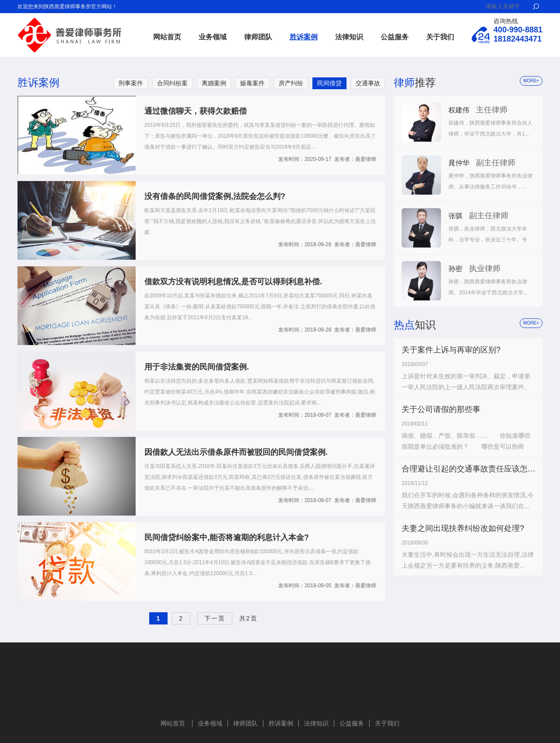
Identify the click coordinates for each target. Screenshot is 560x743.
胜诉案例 (304, 37)
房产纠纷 (291, 83)
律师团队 (258, 37)
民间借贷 (329, 83)
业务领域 (213, 37)
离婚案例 (214, 83)
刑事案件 (131, 83)
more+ (531, 81)
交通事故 (368, 83)
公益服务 (395, 37)
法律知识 (349, 37)
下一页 (215, 618)
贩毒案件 (252, 83)
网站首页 (167, 37)
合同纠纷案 (172, 83)
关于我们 (440, 37)
